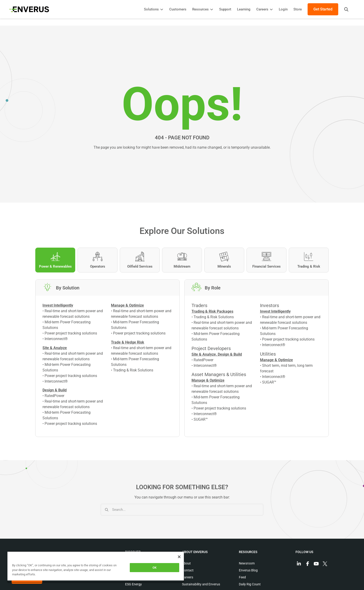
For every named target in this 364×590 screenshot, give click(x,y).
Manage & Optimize (208, 381)
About (186, 564)
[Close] (179, 557)
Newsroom (247, 564)
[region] (96, 567)
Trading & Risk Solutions (133, 371)
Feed (242, 578)
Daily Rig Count (250, 585)
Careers (188, 578)
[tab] (55, 260)
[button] (344, 9)
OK (154, 568)
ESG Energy (133, 585)
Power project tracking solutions (71, 334)
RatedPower (54, 396)
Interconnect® (56, 339)
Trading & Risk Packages (212, 312)
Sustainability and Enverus (201, 585)
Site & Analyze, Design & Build (217, 355)
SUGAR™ (201, 420)
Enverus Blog (248, 571)
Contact (188, 571)
